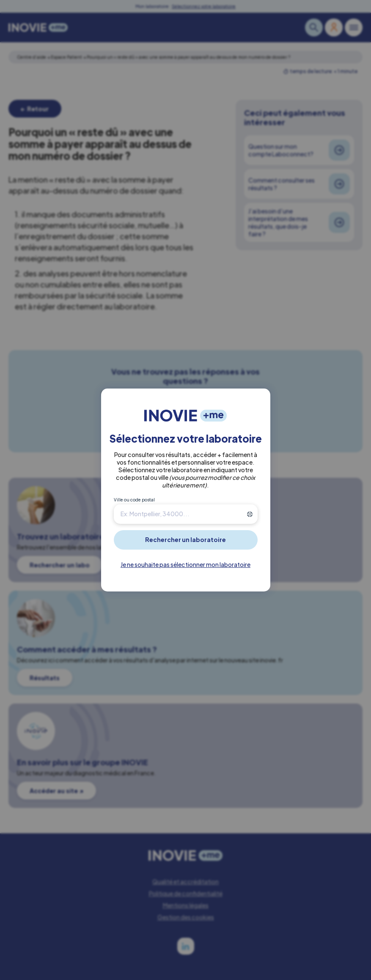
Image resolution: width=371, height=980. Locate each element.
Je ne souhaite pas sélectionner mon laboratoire (185, 564)
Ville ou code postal (134, 500)
